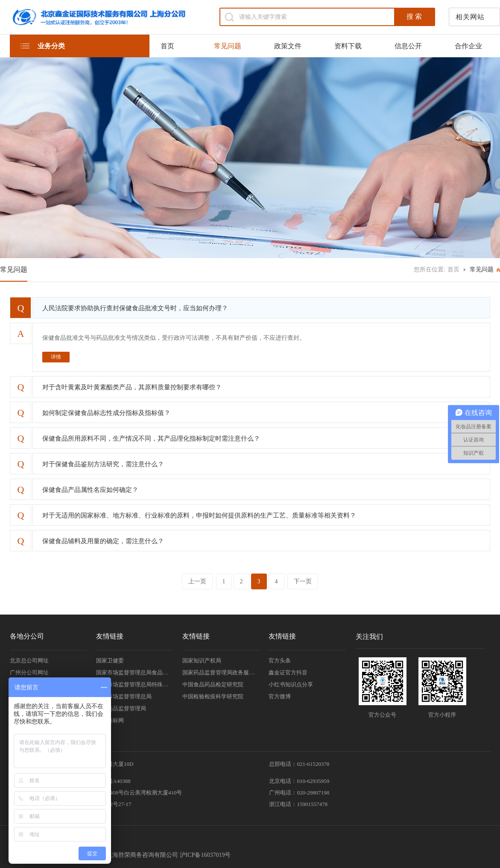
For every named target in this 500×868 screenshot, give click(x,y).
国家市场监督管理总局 (124, 696)
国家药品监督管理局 (121, 708)
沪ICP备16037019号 (205, 855)
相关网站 (470, 17)
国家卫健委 (110, 661)
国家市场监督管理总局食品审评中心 (135, 672)
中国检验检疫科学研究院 (213, 696)
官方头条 (280, 661)
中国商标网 (110, 720)
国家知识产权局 (202, 661)
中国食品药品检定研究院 (213, 684)
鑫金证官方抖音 (288, 672)
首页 (167, 46)
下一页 (303, 581)
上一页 (197, 581)
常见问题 (228, 46)
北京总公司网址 (29, 661)
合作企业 (468, 46)
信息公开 (408, 46)
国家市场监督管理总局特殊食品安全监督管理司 (135, 684)
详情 (56, 357)
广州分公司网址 (29, 672)
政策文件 (288, 46)
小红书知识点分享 (291, 684)
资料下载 (348, 46)
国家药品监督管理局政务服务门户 (221, 672)
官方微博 (280, 696)
